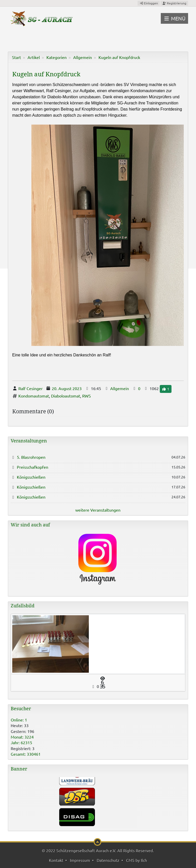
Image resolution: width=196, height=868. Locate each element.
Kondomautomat (34, 396)
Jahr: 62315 (21, 742)
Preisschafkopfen (33, 467)
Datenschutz (108, 860)
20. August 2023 (67, 388)
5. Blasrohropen (31, 457)
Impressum (80, 860)
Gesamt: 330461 (26, 754)
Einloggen (149, 3)
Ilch (144, 860)
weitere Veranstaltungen (98, 510)
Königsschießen (31, 477)
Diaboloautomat (66, 396)
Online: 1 (19, 720)
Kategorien (57, 57)
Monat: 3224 (22, 737)
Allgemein (83, 57)
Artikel (34, 57)
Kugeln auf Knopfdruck (119, 57)
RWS (87, 396)
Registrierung (174, 3)
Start (16, 57)
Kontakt (56, 860)
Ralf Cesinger (30, 388)
